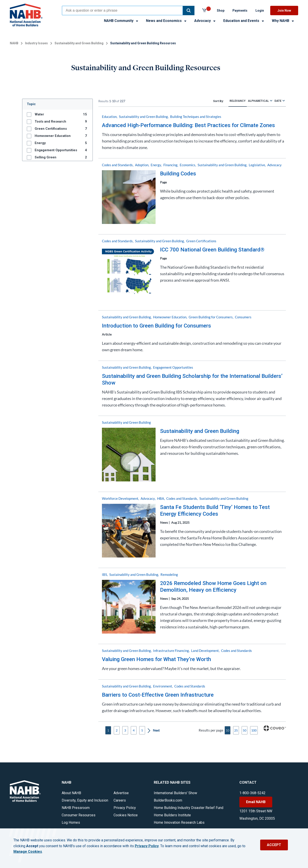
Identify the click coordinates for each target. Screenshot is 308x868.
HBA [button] (161, 498)
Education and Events (244, 21)
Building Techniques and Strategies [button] (196, 117)
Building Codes (178, 174)
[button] (189, 11)
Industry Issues (36, 43)
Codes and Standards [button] (117, 165)
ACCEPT (274, 845)
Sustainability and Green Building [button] (143, 117)
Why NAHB (283, 21)
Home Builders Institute (172, 815)
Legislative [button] (257, 165)
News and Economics (167, 21)
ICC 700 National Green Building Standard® (212, 250)
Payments (240, 11)
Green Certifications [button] (201, 241)
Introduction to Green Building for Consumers (156, 326)
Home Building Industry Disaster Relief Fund (189, 808)
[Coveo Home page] (275, 730)
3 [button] (125, 730)
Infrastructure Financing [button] (171, 651)
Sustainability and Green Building (79, 43)
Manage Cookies (28, 852)
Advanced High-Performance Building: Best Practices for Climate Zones (188, 125)
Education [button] (109, 117)
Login (260, 11)
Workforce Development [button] (120, 498)
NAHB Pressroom (76, 808)
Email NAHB (256, 802)
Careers (120, 800)
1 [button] (108, 730)
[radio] (271, 101)
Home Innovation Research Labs (179, 822)
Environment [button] (163, 686)
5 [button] (142, 730)
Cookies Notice (126, 815)
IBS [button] (104, 574)
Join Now (284, 11)
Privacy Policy (125, 808)
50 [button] (245, 730)
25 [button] (236, 730)
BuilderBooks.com (168, 800)
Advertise (121, 793)
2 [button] (117, 730)
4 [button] (134, 730)
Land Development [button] (205, 651)
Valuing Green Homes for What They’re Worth (156, 659)
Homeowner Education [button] (170, 317)
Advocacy (205, 21)
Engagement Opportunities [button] (173, 367)
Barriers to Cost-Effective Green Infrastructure (158, 695)
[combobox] (122, 11)
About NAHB (71, 793)
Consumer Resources (79, 815)
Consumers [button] (243, 317)
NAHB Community (121, 21)
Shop (221, 11)
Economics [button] (188, 165)
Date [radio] (278, 101)
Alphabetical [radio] (258, 101)
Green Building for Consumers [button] (211, 317)
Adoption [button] (142, 165)
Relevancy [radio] (238, 101)
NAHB (14, 43)
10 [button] (228, 730)
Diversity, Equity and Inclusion (85, 800)
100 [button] (254, 730)
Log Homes (71, 822)
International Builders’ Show (175, 793)
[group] (57, 114)
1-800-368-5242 (252, 793)
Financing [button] (170, 165)
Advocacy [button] (274, 165)
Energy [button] (156, 165)
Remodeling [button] (169, 574)
